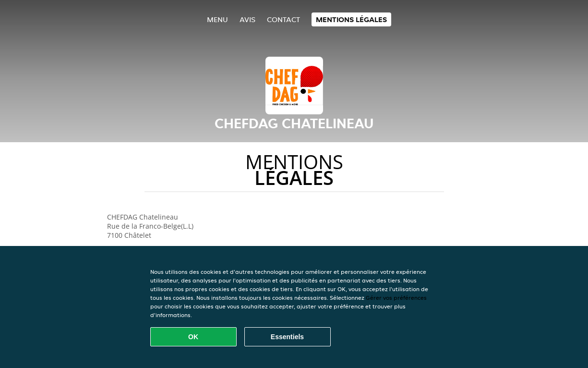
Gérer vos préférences (396, 298)
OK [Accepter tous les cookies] (193, 337)
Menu (217, 19)
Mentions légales (351, 19)
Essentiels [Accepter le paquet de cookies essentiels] (287, 337)
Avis (247, 19)
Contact (283, 19)
